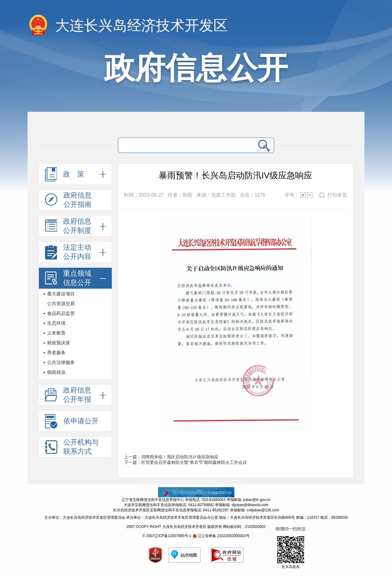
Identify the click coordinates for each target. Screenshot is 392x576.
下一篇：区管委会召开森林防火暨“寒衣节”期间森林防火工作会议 (185, 462)
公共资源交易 (61, 303)
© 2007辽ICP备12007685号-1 (167, 536)
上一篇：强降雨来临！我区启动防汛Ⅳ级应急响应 (171, 457)
